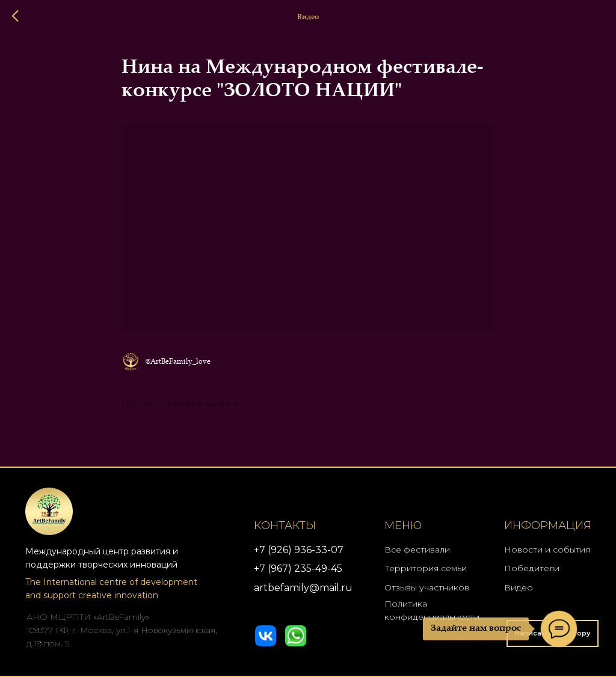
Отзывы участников (427, 587)
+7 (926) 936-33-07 (299, 550)
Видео (519, 587)
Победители (532, 568)
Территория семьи (426, 568)
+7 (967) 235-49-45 (298, 568)
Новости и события (547, 550)
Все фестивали (417, 550)
